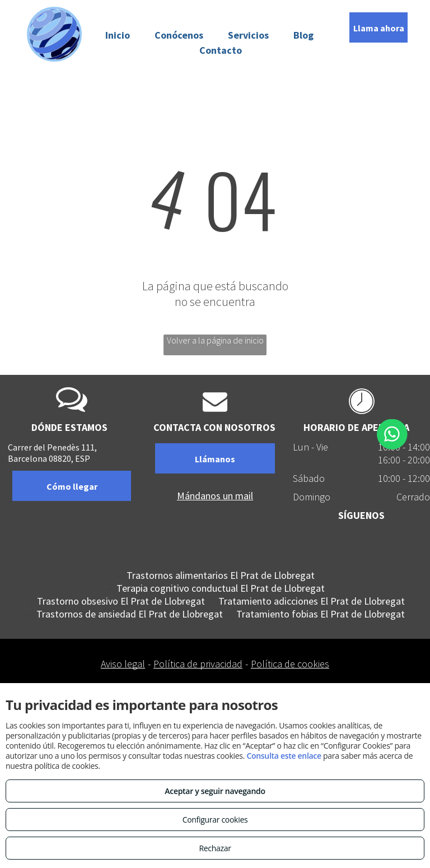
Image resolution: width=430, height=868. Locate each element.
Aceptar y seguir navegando (215, 791)
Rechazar (215, 848)
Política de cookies (290, 664)
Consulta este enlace (284, 756)
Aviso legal (123, 664)
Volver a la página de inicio (215, 340)
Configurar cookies (215, 820)
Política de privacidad (198, 664)
